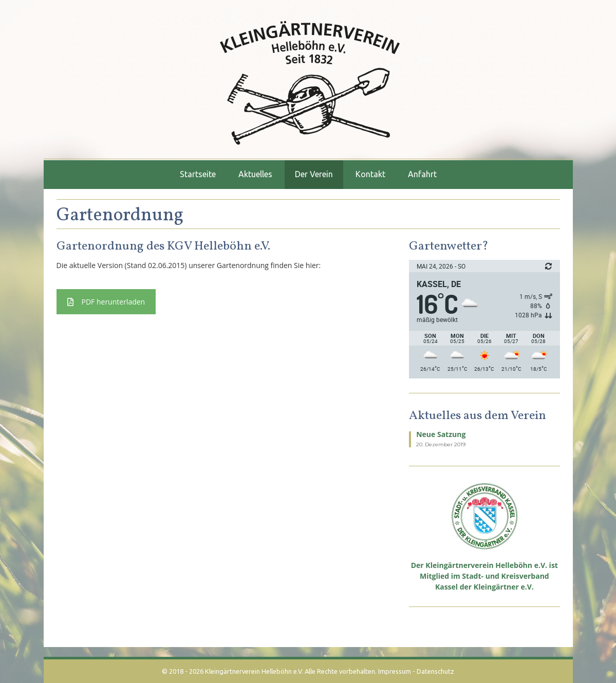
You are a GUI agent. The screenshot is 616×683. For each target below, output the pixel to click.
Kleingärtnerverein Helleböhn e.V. (254, 671)
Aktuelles (255, 174)
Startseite (198, 174)
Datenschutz (435, 671)
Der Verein (314, 174)
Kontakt (370, 174)
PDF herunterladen (106, 302)
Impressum (395, 671)
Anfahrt (422, 174)
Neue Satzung (441, 434)
